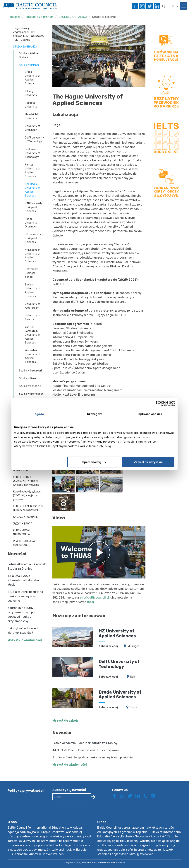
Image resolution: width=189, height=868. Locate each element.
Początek (14, 17)
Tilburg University (31, 93)
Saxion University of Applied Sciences (33, 290)
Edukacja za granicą (39, 17)
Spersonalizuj (94, 462)
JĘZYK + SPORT (23, 524)
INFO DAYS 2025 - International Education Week (24, 580)
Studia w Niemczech (31, 394)
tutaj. (91, 602)
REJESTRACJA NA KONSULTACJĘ (24, 543)
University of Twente (33, 318)
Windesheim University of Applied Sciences (33, 356)
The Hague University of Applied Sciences (33, 190)
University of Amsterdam (33, 306)
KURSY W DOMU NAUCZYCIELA (22, 532)
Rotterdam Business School (32, 273)
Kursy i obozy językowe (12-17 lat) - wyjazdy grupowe (27, 496)
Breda (133, 707)
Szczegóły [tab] (95, 414)
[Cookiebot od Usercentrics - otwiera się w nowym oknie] (159, 403)
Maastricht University (31, 116)
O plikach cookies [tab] (150, 414)
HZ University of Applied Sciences (33, 238)
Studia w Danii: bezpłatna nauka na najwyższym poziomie (25, 596)
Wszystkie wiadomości (25, 640)
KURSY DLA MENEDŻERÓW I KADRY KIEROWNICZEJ (28, 508)
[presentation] (80, 813)
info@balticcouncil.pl (94, 598)
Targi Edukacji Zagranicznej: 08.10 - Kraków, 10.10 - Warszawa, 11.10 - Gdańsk (28, 34)
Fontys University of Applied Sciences (33, 171)
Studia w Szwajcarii (31, 371)
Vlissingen (133, 646)
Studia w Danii (27, 378)
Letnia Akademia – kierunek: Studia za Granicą (85, 743)
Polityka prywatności (26, 791)
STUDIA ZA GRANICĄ (73, 17)
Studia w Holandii (104, 17)
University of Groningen (33, 128)
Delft (133, 677)
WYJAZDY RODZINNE (25, 517)
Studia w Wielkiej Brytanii (29, 55)
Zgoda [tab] (39, 414)
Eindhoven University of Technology (33, 153)
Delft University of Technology (34, 140)
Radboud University (31, 105)
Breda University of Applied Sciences (33, 78)
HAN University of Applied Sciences (34, 207)
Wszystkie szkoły (66, 721)
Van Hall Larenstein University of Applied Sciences (33, 335)
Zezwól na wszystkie (148, 462)
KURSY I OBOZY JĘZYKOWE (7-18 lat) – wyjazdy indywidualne (26, 481)
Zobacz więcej (108, 646)
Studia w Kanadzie (30, 386)
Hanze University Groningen (31, 223)
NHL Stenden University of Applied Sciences (33, 256)
